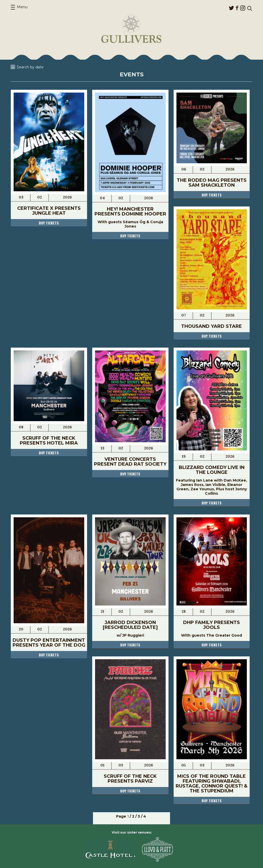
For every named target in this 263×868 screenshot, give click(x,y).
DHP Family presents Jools (212, 625)
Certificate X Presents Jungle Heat (49, 211)
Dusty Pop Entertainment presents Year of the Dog (49, 643)
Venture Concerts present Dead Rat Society (130, 462)
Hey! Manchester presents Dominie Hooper (130, 211)
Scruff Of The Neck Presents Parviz (130, 779)
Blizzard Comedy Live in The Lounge (212, 470)
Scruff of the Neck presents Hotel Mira (49, 441)
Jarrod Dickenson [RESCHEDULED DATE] (130, 625)
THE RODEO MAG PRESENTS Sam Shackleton (212, 183)
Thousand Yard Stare (212, 326)
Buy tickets (49, 223)
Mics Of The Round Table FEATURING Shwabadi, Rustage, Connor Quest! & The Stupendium (212, 784)
